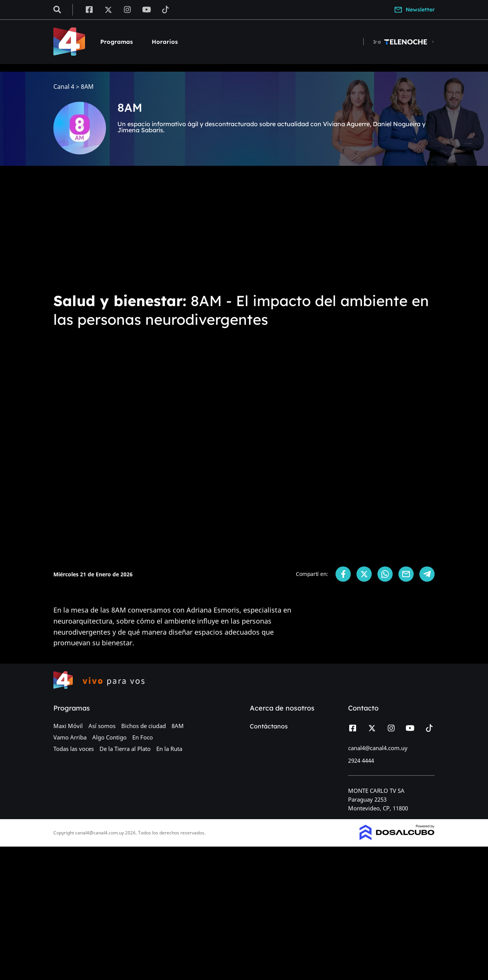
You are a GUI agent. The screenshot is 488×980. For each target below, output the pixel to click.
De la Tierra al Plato (125, 749)
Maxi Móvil (68, 726)
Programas (116, 42)
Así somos (102, 726)
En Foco (143, 737)
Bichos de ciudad (144, 726)
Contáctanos (269, 726)
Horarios (165, 42)
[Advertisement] (244, 229)
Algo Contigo (109, 737)
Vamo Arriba (70, 737)
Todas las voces (74, 749)
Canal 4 (64, 87)
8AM (178, 726)
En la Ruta (169, 749)
